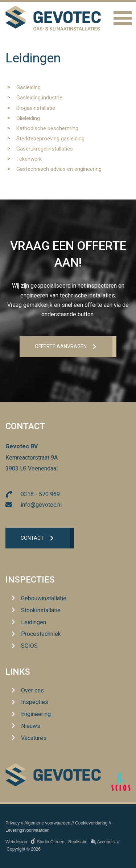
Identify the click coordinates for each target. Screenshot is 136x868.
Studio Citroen (51, 842)
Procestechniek (41, 634)
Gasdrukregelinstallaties (45, 149)
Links (18, 672)
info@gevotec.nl (41, 505)
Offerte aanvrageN (61, 346)
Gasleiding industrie (39, 98)
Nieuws (31, 726)
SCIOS (29, 646)
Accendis (106, 842)
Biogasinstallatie (36, 108)
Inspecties (30, 580)
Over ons (32, 690)
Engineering (36, 714)
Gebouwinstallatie (44, 598)
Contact (32, 538)
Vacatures (34, 738)
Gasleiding (28, 87)
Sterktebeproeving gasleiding (50, 139)
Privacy (13, 823)
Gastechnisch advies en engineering (59, 169)
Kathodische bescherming (47, 128)
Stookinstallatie (41, 610)
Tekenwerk (29, 159)
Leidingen (34, 622)
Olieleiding (28, 118)
